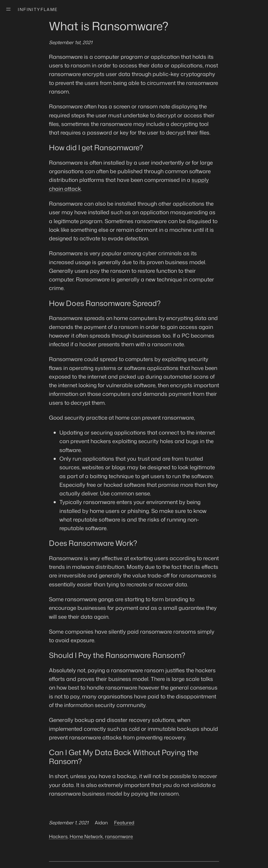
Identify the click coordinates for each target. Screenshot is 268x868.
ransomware (119, 836)
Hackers (58, 836)
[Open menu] (8, 9)
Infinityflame (38, 9)
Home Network (86, 836)
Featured (124, 823)
